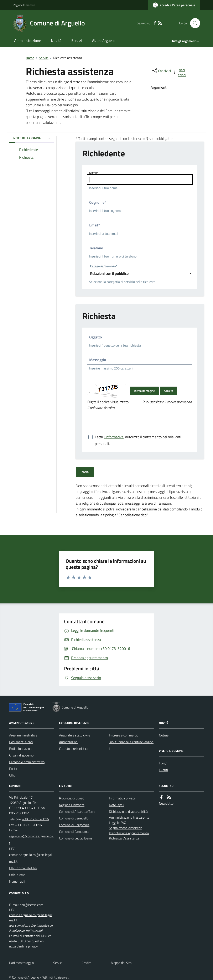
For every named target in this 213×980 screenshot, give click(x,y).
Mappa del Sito (121, 963)
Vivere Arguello (104, 41)
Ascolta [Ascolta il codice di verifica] (168, 391)
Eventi (163, 770)
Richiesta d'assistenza (124, 838)
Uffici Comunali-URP (23, 868)
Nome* (94, 173)
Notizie (164, 735)
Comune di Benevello (74, 818)
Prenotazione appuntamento (129, 833)
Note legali (116, 805)
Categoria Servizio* (104, 266)
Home (30, 58)
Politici (14, 769)
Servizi (77, 41)
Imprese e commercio (124, 735)
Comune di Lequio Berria (76, 838)
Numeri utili (17, 881)
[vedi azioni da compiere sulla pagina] (180, 72)
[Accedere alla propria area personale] (174, 5)
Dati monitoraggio (21, 963)
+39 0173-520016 (36, 819)
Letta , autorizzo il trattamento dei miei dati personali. (138, 437)
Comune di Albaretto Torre (77, 812)
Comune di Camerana (74, 832)
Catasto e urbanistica (74, 749)
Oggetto (96, 337)
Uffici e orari (17, 875)
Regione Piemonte (24, 5)
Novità (56, 41)
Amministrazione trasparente (129, 817)
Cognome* (98, 202)
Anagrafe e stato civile (75, 735)
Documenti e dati (21, 742)
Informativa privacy (122, 798)
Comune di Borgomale (74, 825)
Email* (95, 225)
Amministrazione (28, 41)
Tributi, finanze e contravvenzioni (131, 745)
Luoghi (163, 763)
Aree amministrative (23, 735)
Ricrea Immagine (144, 391)
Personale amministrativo (27, 762)
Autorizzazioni (69, 742)
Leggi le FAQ (118, 823)
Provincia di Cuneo (72, 798)
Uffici (13, 775)
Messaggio (98, 360)
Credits (87, 963)
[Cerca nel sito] (193, 23)
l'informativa (114, 437)
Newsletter (167, 803)
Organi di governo (21, 755)
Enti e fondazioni (21, 749)
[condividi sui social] (161, 71)
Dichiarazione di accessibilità (128, 812)
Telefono (96, 248)
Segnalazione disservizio (126, 828)
